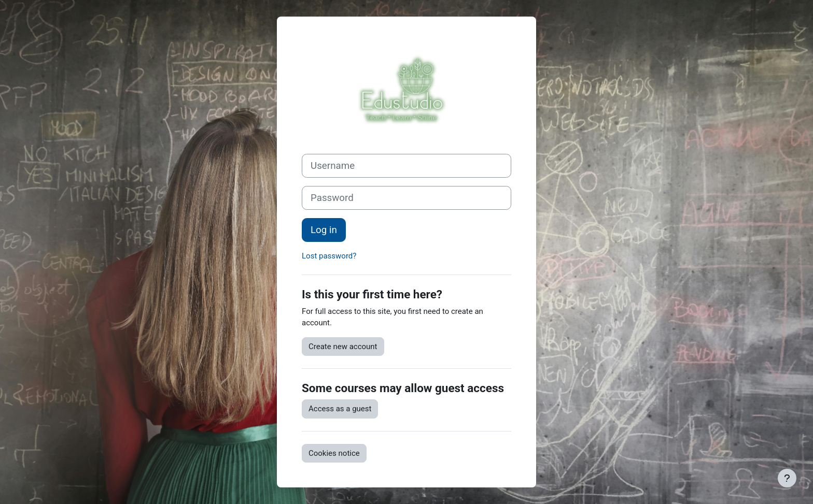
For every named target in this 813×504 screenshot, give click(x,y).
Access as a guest (340, 409)
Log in (324, 230)
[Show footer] (787, 478)
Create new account (343, 347)
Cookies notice (334, 453)
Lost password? (329, 256)
